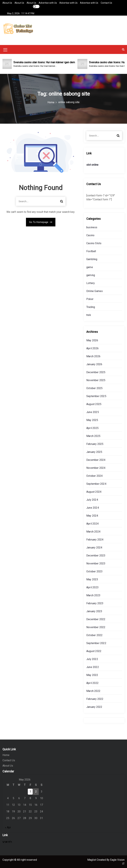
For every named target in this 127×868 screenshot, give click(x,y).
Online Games (95, 291)
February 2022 (95, 699)
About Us (7, 3)
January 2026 (94, 364)
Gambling (92, 259)
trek (89, 315)
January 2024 (94, 547)
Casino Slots (94, 243)
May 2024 (92, 515)
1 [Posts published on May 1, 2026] (30, 791)
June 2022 (93, 667)
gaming (91, 275)
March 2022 (93, 691)
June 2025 (93, 412)
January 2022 (94, 707)
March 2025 (93, 436)
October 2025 (94, 388)
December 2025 (96, 372)
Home (6, 755)
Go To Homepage (41, 222)
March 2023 (93, 595)
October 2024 (94, 475)
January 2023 (94, 611)
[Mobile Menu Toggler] (5, 50)
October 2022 (94, 635)
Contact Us (106, 3)
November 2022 (96, 627)
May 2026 (92, 340)
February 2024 (95, 539)
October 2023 (94, 571)
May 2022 (92, 675)
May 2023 (92, 579)
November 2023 (96, 563)
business (92, 227)
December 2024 (96, 460)
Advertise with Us (48, 3)
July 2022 (92, 659)
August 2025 (94, 404)
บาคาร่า (7, 842)
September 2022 (96, 643)
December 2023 (96, 555)
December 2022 (96, 619)
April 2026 (92, 348)
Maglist (92, 859)
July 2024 (92, 499)
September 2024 (96, 483)
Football (91, 251)
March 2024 (93, 531)
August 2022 (94, 651)
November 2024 (96, 468)
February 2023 (95, 603)
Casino (90, 235)
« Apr (8, 827)
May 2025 (92, 420)
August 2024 (94, 491)
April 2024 (92, 523)
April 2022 (92, 683)
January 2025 (94, 452)
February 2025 (95, 444)
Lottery (91, 283)
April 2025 (92, 428)
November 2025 (96, 380)
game (90, 267)
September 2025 (96, 396)
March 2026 (93, 356)
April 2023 (92, 587)
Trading (91, 307)
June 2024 (93, 507)
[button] (123, 49)
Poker (90, 299)
